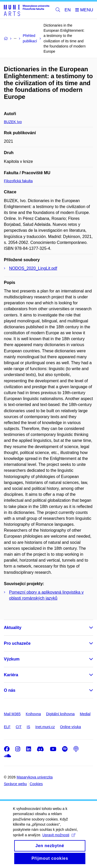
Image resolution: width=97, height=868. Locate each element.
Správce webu (15, 784)
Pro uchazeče (17, 643)
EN (68, 10)
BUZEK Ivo (13, 122)
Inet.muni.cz (45, 727)
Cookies (36, 784)
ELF (7, 727)
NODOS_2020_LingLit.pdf (33, 268)
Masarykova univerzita (35, 777)
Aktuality (13, 628)
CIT (19, 727)
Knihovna (33, 714)
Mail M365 (12, 714)
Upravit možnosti (59, 840)
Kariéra (11, 675)
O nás (10, 690)
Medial (85, 714)
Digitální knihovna (60, 714)
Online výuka (70, 727)
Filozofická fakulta (18, 181)
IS (28, 727)
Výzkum (12, 659)
